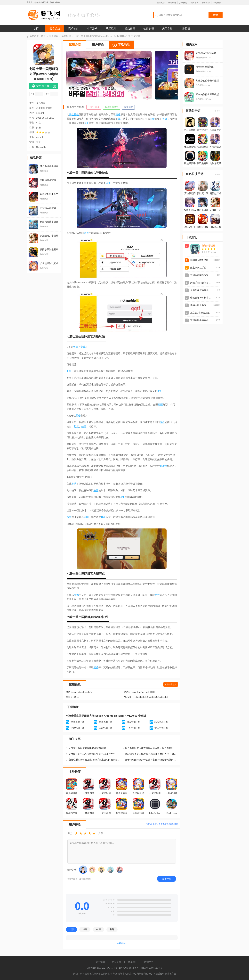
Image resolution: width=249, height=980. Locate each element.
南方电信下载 (133, 722)
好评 (85, 929)
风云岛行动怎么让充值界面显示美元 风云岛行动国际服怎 (151, 748)
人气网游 (183, 3)
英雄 (165, 119)
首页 (36, 29)
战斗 (120, 119)
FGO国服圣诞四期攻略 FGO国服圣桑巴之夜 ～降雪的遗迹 (151, 754)
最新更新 (161, 3)
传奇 (86, 123)
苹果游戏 (92, 29)
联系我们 (133, 962)
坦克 (76, 427)
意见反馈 (116, 962)
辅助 (84, 427)
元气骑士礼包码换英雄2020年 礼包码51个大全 (92, 754)
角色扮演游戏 (112, 107)
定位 (162, 422)
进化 (160, 391)
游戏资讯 (130, 29)
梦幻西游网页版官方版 (202, 275)
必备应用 (206, 3)
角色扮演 (66, 36)
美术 (76, 595)
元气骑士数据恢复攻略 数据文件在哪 (87, 748)
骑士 (72, 115)
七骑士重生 (94, 107)
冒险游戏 (128, 107)
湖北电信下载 (78, 728)
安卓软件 (73, 29)
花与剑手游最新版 (211, 246)
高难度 (163, 466)
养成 (83, 347)
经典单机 (194, 3)
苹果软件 (111, 29)
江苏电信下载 (105, 728)
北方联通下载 (161, 722)
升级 (69, 371)
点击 (108, 183)
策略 (118, 115)
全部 (71, 929)
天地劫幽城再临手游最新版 (204, 290)
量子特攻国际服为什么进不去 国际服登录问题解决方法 (151, 760)
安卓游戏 (55, 29)
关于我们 (100, 962)
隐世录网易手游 (198, 268)
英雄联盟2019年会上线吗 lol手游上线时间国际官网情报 (95, 760)
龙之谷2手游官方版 (200, 313)
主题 (96, 490)
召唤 (152, 119)
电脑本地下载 (78, 722)
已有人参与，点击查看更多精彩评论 (162, 824)
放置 (69, 517)
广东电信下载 (133, 728)
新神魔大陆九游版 (199, 260)
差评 (112, 929)
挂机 (103, 517)
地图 (86, 517)
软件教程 (149, 29)
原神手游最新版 (198, 305)
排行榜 (186, 29)
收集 (76, 347)
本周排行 (217, 3)
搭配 (160, 405)
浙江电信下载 (161, 728)
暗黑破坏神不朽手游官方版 (204, 298)
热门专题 (167, 29)
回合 (78, 416)
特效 (157, 595)
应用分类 (172, 3)
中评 (98, 929)
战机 (123, 497)
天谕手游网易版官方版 (202, 283)
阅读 (96, 667)
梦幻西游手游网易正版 (202, 320)
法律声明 (149, 962)
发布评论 (167, 879)
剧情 (74, 484)
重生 (76, 115)
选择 (86, 233)
